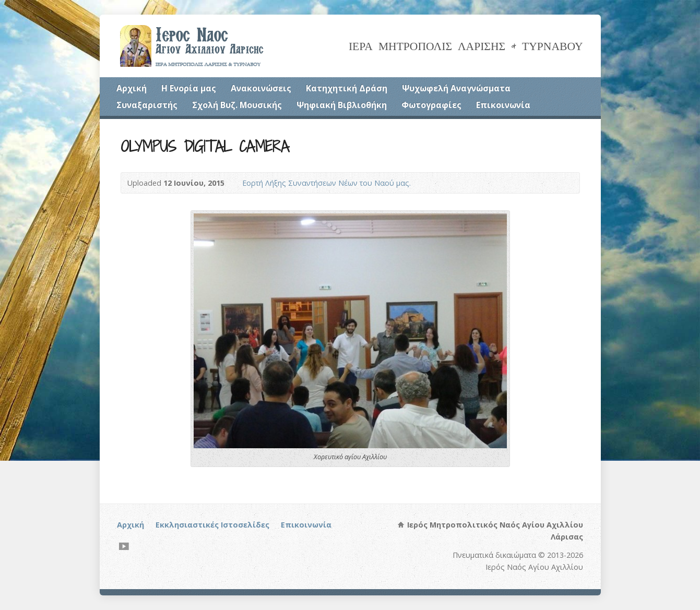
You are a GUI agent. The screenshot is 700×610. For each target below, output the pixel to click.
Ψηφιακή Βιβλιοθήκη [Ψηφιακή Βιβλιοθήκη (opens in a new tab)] (342, 105)
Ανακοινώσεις (261, 88)
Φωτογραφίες (431, 105)
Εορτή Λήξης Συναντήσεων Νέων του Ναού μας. (327, 183)
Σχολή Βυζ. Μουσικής (237, 105)
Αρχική (132, 88)
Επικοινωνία (503, 105)
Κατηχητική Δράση (347, 88)
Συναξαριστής (147, 105)
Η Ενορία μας (189, 88)
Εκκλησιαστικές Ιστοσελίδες (212, 525)
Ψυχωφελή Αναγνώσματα (456, 88)
